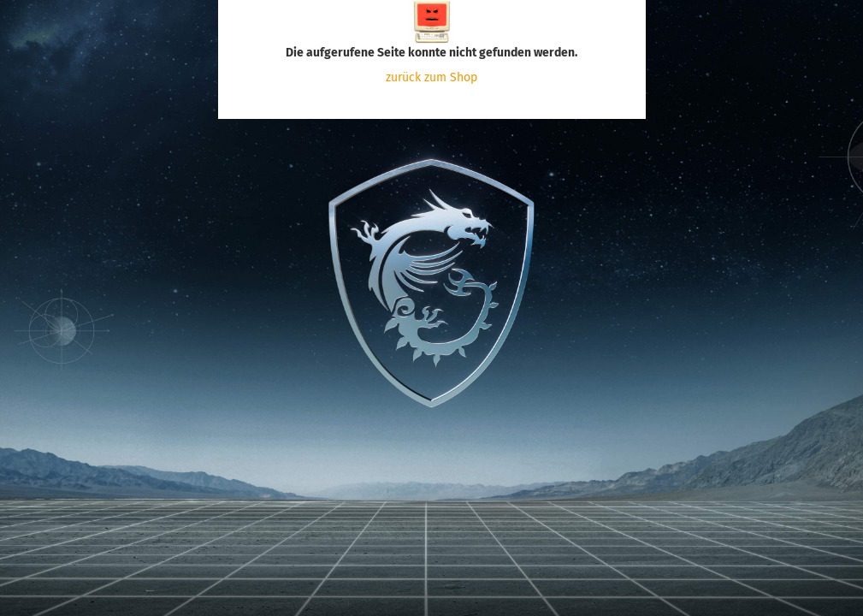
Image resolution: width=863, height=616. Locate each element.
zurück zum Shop (431, 77)
